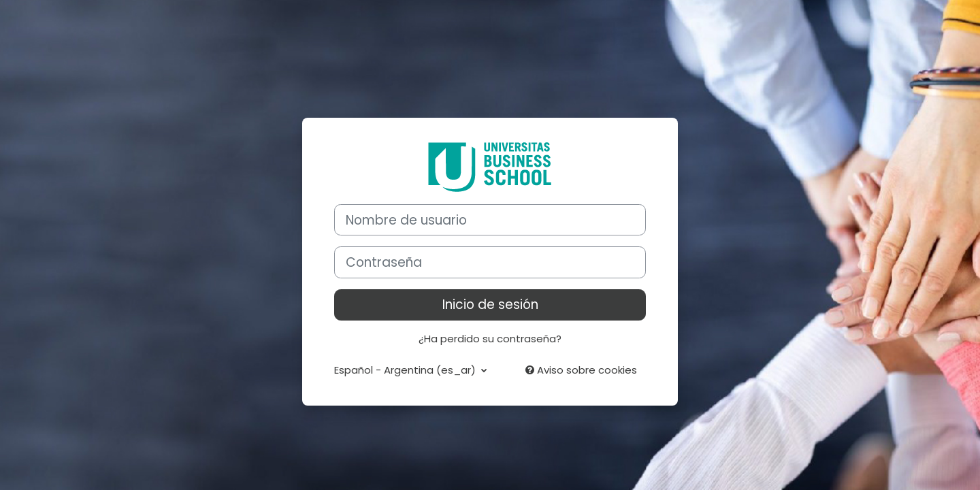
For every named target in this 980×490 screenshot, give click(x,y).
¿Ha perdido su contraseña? (490, 339)
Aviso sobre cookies (581, 370)
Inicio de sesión (490, 305)
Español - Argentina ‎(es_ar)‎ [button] (406, 370)
